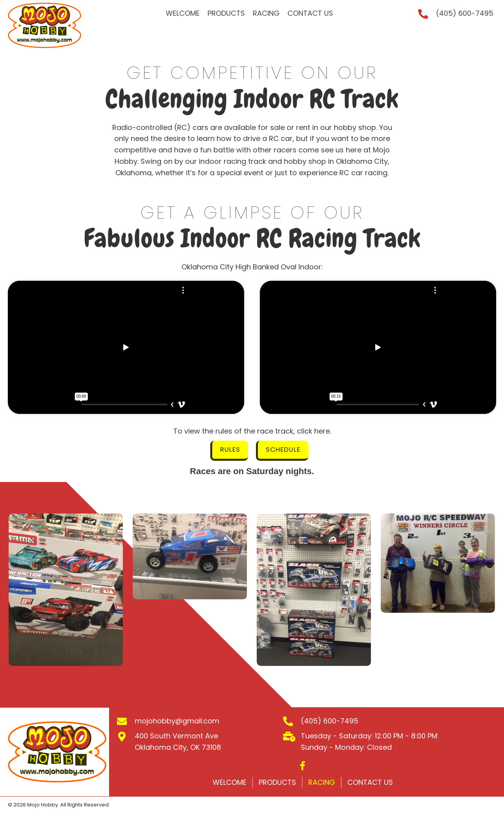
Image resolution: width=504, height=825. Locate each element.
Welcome (230, 783)
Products (277, 783)
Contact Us (370, 783)
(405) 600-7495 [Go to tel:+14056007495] (465, 13)
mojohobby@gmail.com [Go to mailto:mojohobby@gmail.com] (177, 722)
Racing (322, 783)
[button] (228, 451)
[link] (183, 14)
